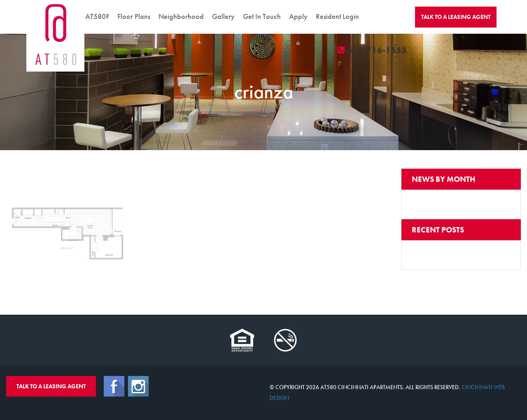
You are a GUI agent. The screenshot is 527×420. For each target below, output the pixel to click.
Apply (298, 16)
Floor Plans (134, 16)
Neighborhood (181, 16)
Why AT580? (89, 16)
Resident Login (337, 16)
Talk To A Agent (456, 17)
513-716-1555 (372, 50)
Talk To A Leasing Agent (51, 386)
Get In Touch (262, 16)
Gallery (223, 16)
